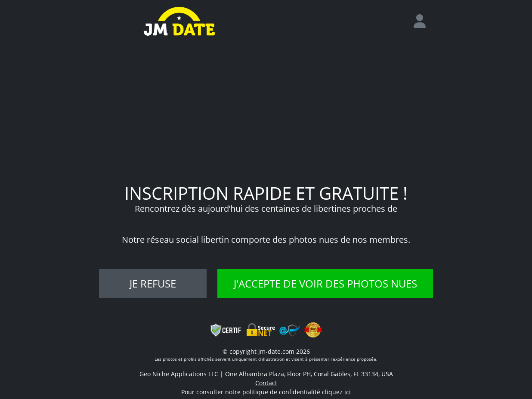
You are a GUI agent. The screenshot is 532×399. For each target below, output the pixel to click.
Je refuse (153, 283)
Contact (266, 383)
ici (348, 392)
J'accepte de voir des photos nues (325, 283)
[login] (423, 22)
